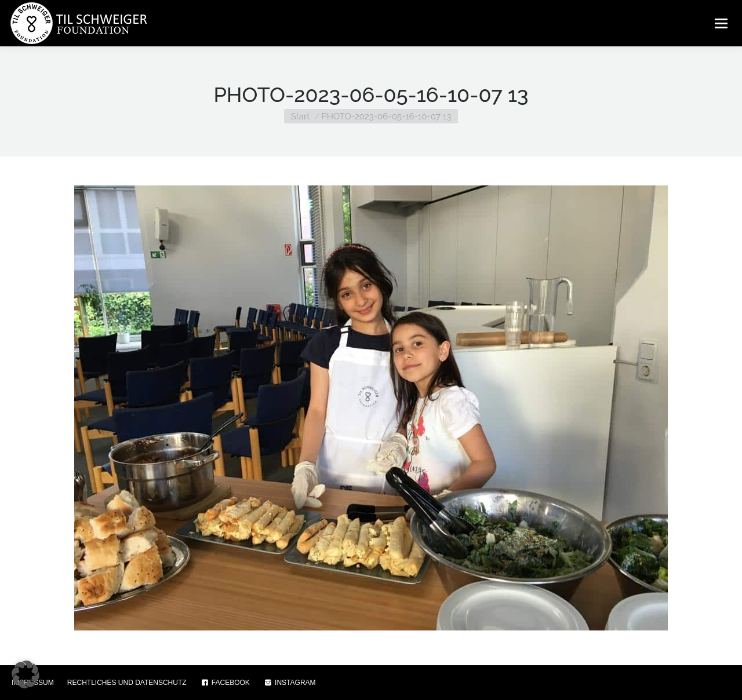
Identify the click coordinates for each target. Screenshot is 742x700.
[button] (26, 675)
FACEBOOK (225, 683)
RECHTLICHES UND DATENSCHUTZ (127, 683)
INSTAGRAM (290, 683)
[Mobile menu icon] (721, 23)
